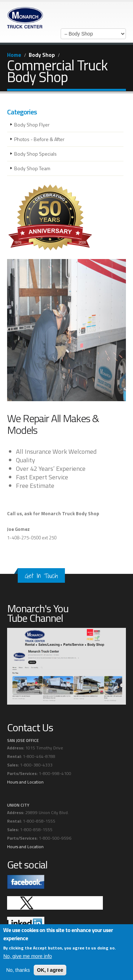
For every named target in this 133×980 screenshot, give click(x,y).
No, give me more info (27, 956)
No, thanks (18, 970)
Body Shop (42, 55)
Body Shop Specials (35, 154)
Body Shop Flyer (32, 125)
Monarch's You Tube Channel (38, 613)
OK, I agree (50, 970)
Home (14, 55)
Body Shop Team (32, 168)
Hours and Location (25, 782)
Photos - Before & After (39, 139)
